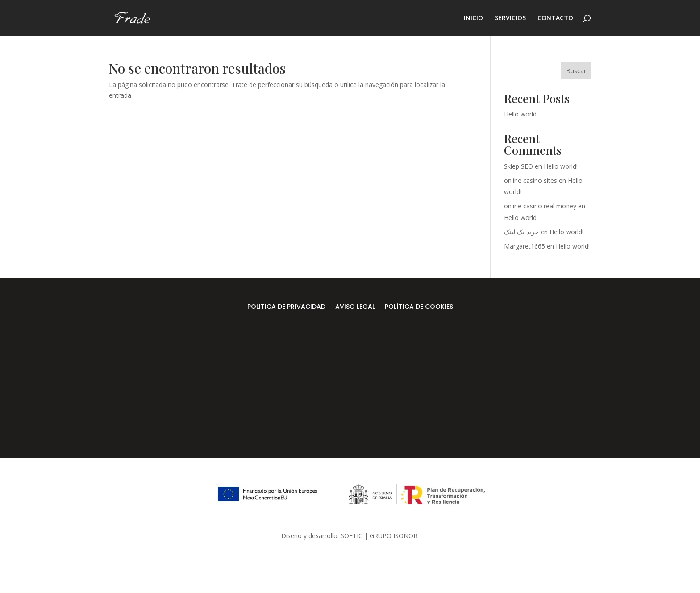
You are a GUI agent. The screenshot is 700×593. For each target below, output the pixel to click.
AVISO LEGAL (355, 307)
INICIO (473, 18)
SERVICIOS (510, 18)
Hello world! (521, 114)
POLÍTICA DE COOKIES (419, 307)
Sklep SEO (519, 166)
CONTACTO (555, 18)
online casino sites (531, 180)
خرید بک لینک (521, 232)
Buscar (576, 71)
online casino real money (540, 206)
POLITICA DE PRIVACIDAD (286, 307)
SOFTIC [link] (352, 536)
